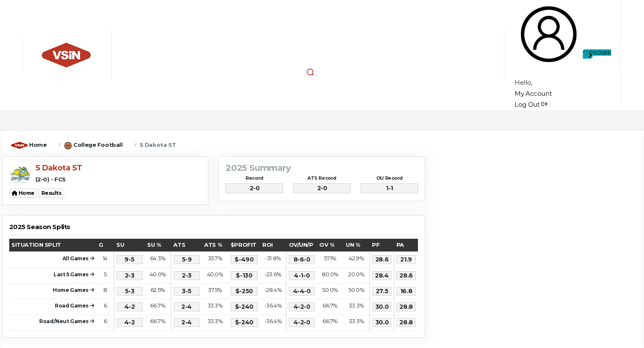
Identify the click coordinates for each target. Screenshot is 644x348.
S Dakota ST (158, 145)
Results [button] (51, 193)
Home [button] (23, 193)
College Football (98, 145)
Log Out (531, 104)
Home (38, 145)
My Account (533, 93)
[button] (310, 72)
